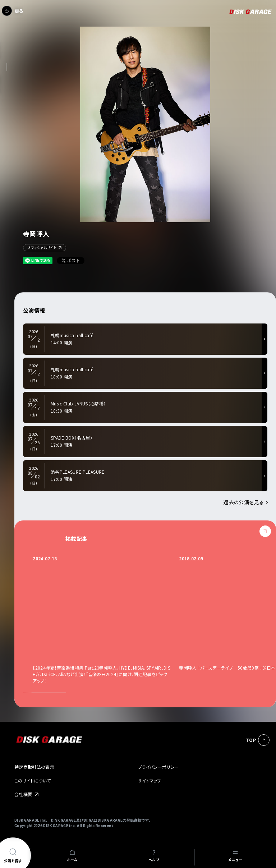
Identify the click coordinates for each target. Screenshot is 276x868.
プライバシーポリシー (158, 767)
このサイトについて (33, 780)
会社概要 (23, 794)
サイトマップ (149, 780)
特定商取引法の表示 (34, 767)
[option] (106, 620)
